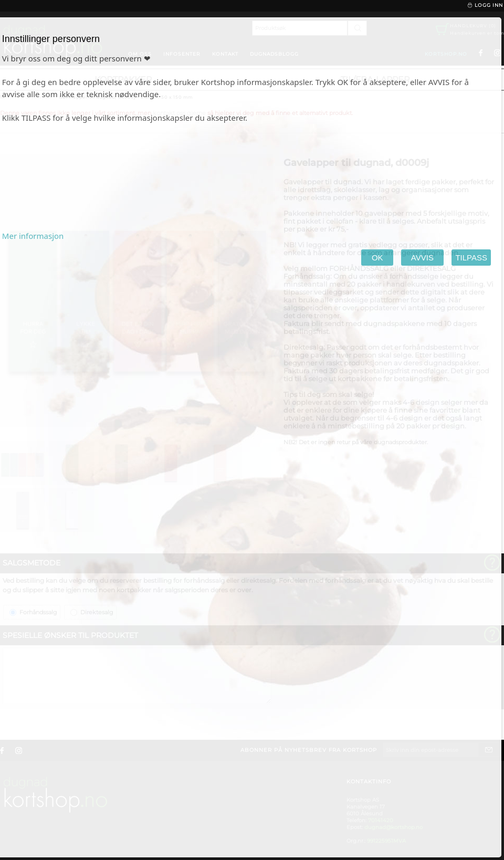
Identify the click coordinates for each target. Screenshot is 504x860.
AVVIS (422, 258)
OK (377, 258)
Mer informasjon (33, 236)
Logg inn (485, 5)
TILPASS (471, 258)
